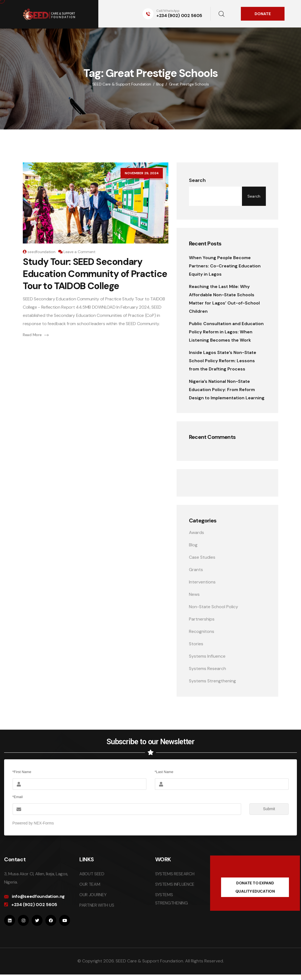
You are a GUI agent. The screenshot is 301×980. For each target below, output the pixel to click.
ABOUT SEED (92, 874)
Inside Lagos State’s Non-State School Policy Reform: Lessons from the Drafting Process (223, 361)
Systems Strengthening (212, 681)
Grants (196, 570)
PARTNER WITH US (97, 905)
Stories (196, 644)
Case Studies (202, 557)
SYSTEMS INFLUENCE (175, 884)
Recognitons (202, 631)
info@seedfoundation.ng (38, 896)
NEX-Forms (44, 823)
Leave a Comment (80, 252)
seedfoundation (41, 252)
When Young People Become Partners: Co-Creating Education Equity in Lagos (225, 266)
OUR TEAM (90, 884)
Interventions (202, 582)
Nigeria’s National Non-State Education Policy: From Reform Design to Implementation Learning (227, 390)
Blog (193, 545)
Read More (36, 335)
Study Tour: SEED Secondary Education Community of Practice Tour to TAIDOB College (95, 274)
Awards (197, 532)
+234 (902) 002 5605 (179, 16)
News (194, 594)
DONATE (263, 14)
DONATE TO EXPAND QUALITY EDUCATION (255, 887)
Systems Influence (207, 656)
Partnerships (202, 619)
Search (197, 180)
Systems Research (207, 668)
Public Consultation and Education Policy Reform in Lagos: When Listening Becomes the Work (226, 332)
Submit (262, 809)
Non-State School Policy (214, 607)
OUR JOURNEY (93, 895)
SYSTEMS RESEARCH (175, 874)
